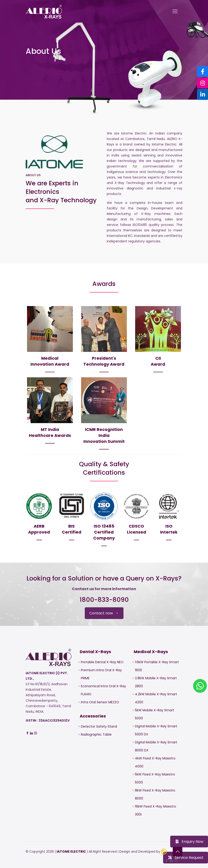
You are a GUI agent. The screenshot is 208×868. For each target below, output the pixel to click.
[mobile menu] (175, 11)
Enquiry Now (189, 842)
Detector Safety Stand (99, 726)
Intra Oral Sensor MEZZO (100, 702)
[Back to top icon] (178, 852)
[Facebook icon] (166, 861)
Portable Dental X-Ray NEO (102, 662)
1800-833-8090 (104, 600)
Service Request (186, 858)
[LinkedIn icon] (171, 861)
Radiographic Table (96, 734)
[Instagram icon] (176, 861)
